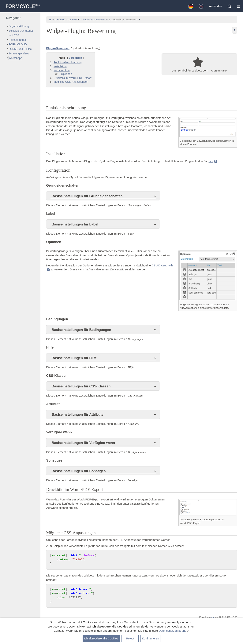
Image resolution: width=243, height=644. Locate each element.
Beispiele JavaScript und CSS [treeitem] (21, 33)
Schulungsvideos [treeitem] (19, 53)
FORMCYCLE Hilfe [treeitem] (20, 49)
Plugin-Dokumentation (94, 20)
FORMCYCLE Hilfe (67, 20)
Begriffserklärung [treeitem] (19, 26)
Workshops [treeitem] (15, 58)
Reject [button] (130, 638)
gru (213, 617)
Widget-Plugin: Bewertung (124, 20)
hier (211, 161)
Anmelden (215, 6)
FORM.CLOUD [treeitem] (18, 44)
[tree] (20, 42)
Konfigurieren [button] (150, 638)
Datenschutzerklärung (173, 631)
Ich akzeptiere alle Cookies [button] (101, 638)
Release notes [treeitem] (17, 40)
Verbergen (75, 58)
